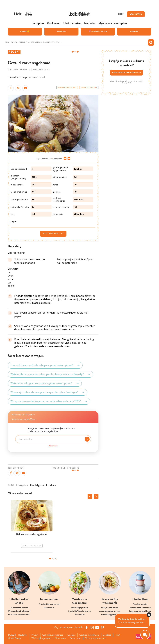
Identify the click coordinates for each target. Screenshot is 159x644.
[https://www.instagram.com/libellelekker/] (92, 627)
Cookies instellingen (89, 635)
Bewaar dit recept (67, 87)
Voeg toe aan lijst (53, 234)
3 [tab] (56, 559)
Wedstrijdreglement (41, 638)
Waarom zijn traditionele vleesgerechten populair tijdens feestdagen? (47, 392)
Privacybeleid (126, 83)
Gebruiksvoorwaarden (53, 635)
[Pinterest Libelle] (102, 627)
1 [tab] (50, 559)
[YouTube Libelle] (97, 627)
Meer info (53, 446)
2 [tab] (53, 559)
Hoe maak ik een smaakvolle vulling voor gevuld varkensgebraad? (45, 365)
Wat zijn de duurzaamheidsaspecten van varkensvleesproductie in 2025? (49, 401)
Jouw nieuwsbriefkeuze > (126, 72)
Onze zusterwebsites (95, 638)
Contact (107, 635)
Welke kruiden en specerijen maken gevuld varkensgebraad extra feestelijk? (50, 374)
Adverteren (75, 638)
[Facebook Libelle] (86, 627)
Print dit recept (89, 87)
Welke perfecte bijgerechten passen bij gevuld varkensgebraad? (45, 383)
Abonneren (60, 638)
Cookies (71, 635)
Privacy (35, 635)
